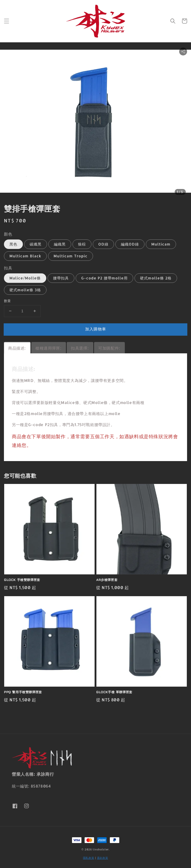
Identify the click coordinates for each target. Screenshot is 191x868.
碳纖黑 (36, 244)
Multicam (161, 244)
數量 (7, 301)
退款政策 (103, 858)
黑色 (13, 244)
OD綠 (103, 244)
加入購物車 (96, 329)
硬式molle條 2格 (156, 278)
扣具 (8, 268)
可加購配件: (109, 348)
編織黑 (60, 244)
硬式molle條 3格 (25, 290)
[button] (7, 21)
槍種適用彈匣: (48, 348)
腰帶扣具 (61, 278)
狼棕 (82, 244)
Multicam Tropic (71, 256)
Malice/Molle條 (25, 278)
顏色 (8, 234)
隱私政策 (89, 858)
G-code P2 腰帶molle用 (104, 278)
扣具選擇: (80, 348)
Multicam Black (25, 256)
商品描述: (17, 348)
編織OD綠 (130, 244)
